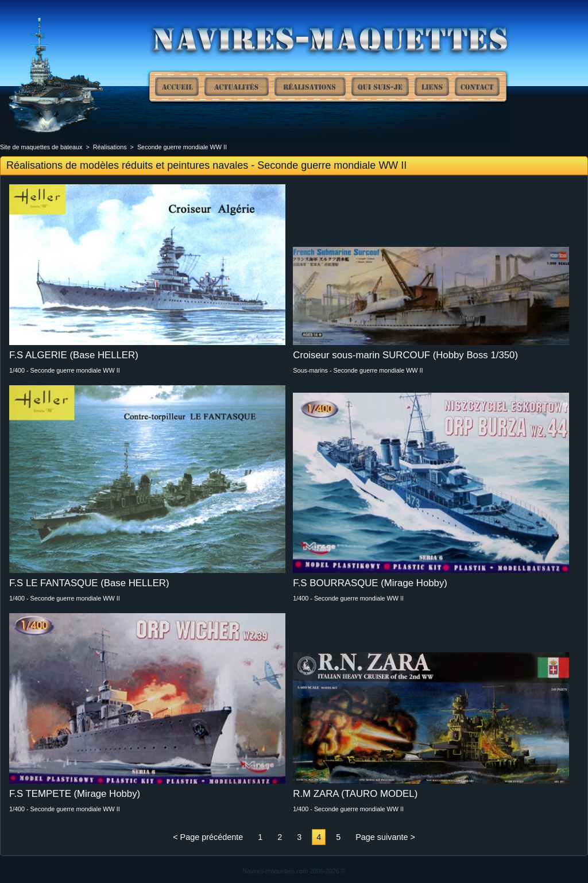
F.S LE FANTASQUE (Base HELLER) (89, 583)
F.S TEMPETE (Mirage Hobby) (75, 794)
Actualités (237, 86)
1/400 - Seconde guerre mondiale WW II (65, 370)
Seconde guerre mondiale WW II (182, 147)
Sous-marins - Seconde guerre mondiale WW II (358, 370)
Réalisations (310, 86)
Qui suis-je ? (380, 86)
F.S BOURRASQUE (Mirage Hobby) (370, 583)
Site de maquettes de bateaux (177, 86)
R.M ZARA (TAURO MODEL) (355, 794)
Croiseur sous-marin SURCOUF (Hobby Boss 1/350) (405, 355)
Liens (432, 86)
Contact (477, 86)
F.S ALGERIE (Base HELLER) (74, 355)
